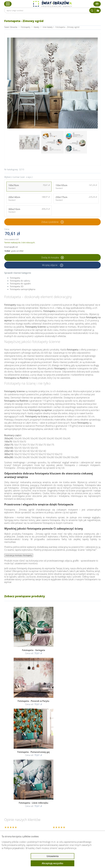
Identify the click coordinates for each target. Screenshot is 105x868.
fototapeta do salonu (20, 281)
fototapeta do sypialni (20, 283)
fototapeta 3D (17, 286)
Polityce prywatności (14, 848)
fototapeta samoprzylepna (23, 289)
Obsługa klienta (17, 791)
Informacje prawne (19, 799)
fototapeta (15, 278)
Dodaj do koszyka (53, 257)
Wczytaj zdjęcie (50, 265)
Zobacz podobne (50, 222)
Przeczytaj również (19, 806)
